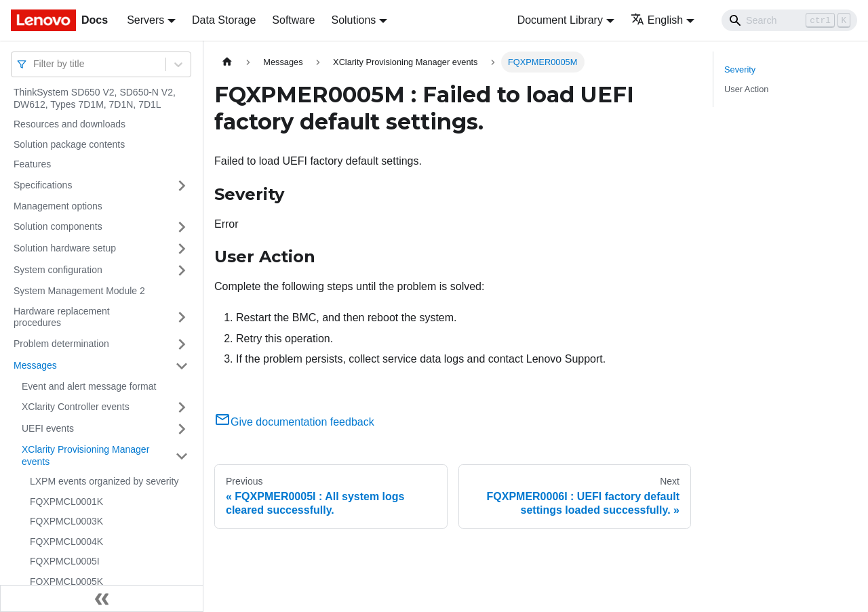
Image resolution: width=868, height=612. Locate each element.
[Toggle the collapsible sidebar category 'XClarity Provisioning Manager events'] (182, 456)
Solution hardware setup (65, 248)
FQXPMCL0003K (66, 521)
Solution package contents (69, 144)
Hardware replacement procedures (62, 317)
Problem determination (61, 344)
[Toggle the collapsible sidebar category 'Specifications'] (182, 186)
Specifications (43, 185)
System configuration (58, 270)
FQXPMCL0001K (66, 502)
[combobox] (35, 64)
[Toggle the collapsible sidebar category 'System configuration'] (182, 270)
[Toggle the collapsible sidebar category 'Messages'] (182, 366)
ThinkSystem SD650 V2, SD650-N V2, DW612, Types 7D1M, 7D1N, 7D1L (95, 98)
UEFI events (48, 428)
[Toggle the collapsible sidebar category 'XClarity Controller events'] (182, 407)
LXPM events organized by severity (104, 481)
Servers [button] (145, 20)
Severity (740, 69)
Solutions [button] (353, 20)
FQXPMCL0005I (65, 561)
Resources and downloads (70, 124)
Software (293, 20)
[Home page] (227, 62)
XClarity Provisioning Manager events (85, 455)
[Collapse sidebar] (102, 598)
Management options (58, 206)
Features (32, 164)
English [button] (657, 20)
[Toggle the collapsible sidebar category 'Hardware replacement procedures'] (182, 318)
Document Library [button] (560, 20)
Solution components (58, 226)
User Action (746, 89)
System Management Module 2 (79, 291)
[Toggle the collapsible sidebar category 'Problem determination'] (182, 344)
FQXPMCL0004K (66, 542)
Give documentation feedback (294, 422)
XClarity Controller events (76, 407)
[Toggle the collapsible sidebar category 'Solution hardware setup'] (182, 249)
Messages (35, 365)
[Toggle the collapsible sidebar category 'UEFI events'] (182, 429)
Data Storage (224, 20)
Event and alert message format (89, 386)
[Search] (789, 20)
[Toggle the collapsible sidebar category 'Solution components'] (182, 227)
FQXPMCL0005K (66, 582)
